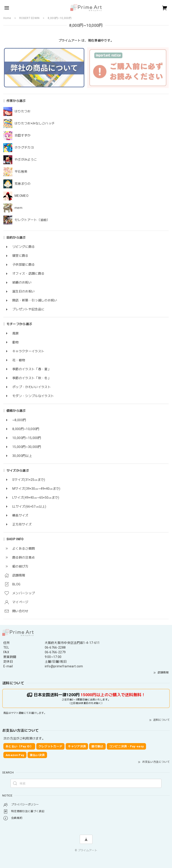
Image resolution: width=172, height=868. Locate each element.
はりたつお (23, 111)
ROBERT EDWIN (29, 18)
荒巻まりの (23, 184)
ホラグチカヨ (24, 147)
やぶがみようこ (26, 160)
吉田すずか (23, 135)
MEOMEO (21, 196)
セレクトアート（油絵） (32, 220)
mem (18, 208)
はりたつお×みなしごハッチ (35, 123)
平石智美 (21, 172)
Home (7, 18)
